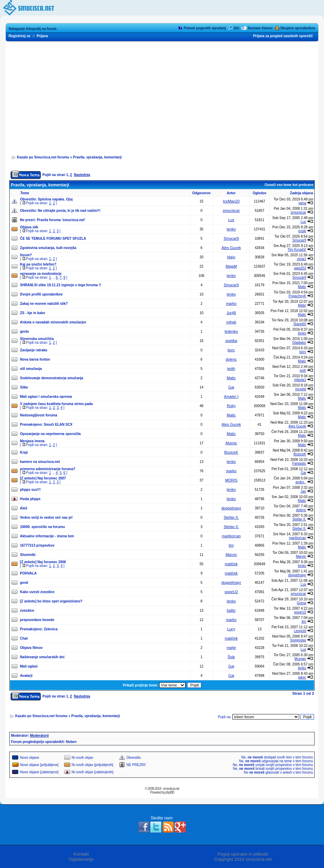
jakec (302, 677)
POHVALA (28, 573)
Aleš (24, 508)
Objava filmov (31, 648)
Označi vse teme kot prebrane (289, 185)
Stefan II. (231, 517)
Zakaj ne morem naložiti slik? (44, 304)
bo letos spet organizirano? (60, 601)
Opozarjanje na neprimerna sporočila (50, 434)
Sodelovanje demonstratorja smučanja (52, 378)
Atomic (231, 443)
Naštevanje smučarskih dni (42, 657)
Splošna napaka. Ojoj (55, 199)
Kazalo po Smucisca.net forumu (43, 157)
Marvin (231, 555)
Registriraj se (19, 36)
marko (231, 303)
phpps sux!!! (30, 490)
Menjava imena (32, 441)
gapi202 (300, 268)
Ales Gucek (231, 248)
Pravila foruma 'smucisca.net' (61, 220)
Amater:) (231, 396)
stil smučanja (31, 369)
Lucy (231, 629)
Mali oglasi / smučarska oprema (46, 397)
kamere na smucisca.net (40, 462)
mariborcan (231, 536)
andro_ (301, 482)
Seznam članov (260, 28)
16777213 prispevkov (37, 545)
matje (231, 648)
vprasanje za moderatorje (41, 274)
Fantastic (299, 463)
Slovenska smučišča (37, 339)
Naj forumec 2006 (52, 562)
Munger (300, 659)
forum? (26, 255)
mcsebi (301, 389)
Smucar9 (231, 238)
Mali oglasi (29, 666)
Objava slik (29, 227)
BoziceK (231, 452)
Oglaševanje (81, 859)
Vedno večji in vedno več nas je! (46, 518)
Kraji (24, 452)
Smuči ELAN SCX (58, 425)
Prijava (42, 36)
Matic (302, 287)
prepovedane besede (37, 620)
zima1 (302, 259)
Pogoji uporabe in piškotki (243, 854)
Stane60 (300, 324)
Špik (231, 657)
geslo (24, 332)
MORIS (231, 480)
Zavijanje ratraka (34, 350)
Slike (24, 387)
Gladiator (299, 343)
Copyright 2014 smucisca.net (243, 859)
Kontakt (81, 854)
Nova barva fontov (35, 359)
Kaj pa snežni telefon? (38, 264)
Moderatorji (39, 736)
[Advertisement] (162, 97)
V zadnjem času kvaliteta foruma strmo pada (56, 404)
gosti (24, 583)
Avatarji (26, 676)
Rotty (231, 406)
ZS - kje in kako (33, 313)
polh (303, 370)
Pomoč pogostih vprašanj (205, 28)
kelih (231, 369)
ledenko (231, 331)
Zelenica (51, 629)
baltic (231, 610)
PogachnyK (297, 296)
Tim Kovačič (297, 250)
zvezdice (27, 611)
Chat (24, 638)
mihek (231, 322)
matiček (231, 564)
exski (302, 231)
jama (303, 203)
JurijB (231, 313)
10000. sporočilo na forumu (42, 527)
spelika (231, 341)
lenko (231, 229)
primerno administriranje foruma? (48, 469)
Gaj (231, 387)
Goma (301, 603)
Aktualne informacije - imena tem (47, 536)
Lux (231, 220)
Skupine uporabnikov (298, 28)
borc (231, 350)
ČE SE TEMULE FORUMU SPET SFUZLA (53, 239)
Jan (303, 491)
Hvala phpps (30, 499)
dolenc (231, 359)
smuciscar (231, 210)
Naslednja (82, 175)
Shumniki (28, 555)
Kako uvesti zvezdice (37, 592)
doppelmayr (231, 508)
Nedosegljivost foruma (39, 415)
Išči (237, 28)
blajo (231, 257)
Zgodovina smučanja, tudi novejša (48, 248)
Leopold (300, 631)
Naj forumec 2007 (52, 478)
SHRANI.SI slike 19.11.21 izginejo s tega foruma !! (60, 285)
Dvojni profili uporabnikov (41, 294)
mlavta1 (300, 380)
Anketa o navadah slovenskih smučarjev (53, 322)
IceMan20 (231, 201)
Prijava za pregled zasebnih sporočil (283, 36)
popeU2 (231, 592)
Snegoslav (298, 640)
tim (231, 545)
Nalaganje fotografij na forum (33, 29)
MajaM (231, 266)
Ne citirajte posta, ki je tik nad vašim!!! (69, 211)
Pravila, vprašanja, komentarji (97, 157)
